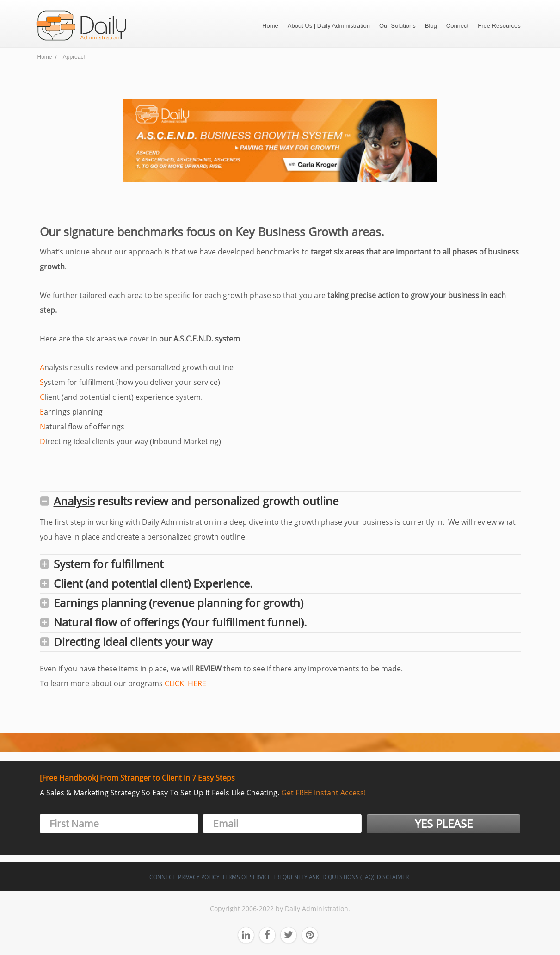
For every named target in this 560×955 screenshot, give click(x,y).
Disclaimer (393, 877)
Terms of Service (246, 877)
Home (270, 26)
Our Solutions (397, 26)
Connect (457, 26)
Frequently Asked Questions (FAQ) (324, 877)
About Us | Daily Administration (329, 26)
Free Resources (499, 26)
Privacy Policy (199, 877)
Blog (431, 26)
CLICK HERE (185, 683)
